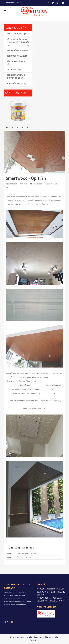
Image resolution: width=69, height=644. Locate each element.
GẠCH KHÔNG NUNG (16, 51)
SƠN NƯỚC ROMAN (15, 56)
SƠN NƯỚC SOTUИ (15, 83)
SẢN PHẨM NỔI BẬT (15, 34)
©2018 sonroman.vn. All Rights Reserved (28, 637)
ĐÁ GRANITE (12, 70)
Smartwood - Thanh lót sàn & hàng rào (21, 553)
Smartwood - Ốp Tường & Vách (19, 557)
